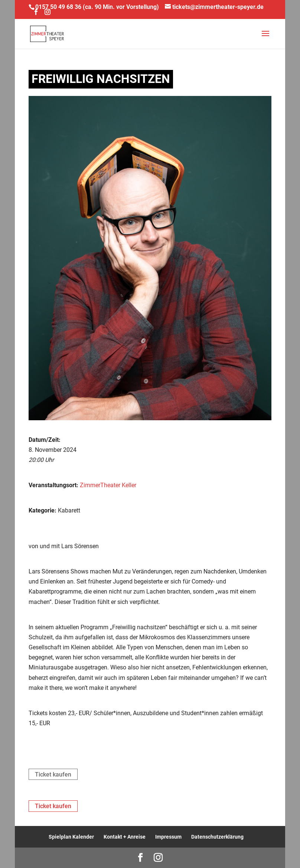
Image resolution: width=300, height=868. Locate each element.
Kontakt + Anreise (125, 837)
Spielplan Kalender (71, 837)
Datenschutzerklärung (217, 837)
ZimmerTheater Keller (108, 485)
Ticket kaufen (53, 774)
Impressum (168, 837)
